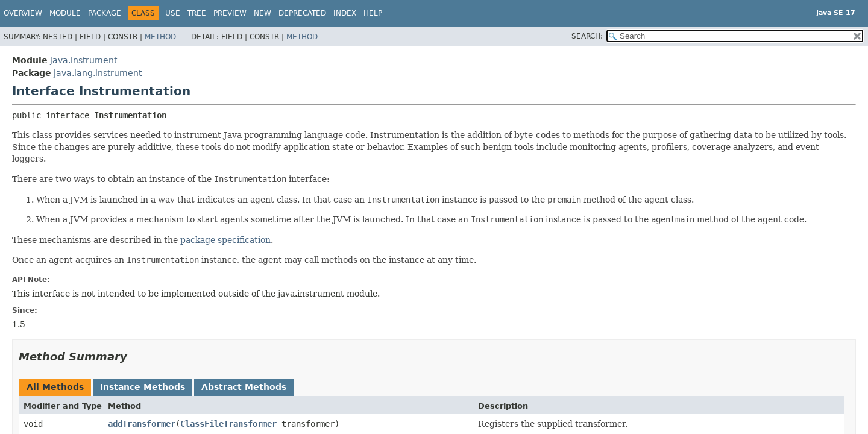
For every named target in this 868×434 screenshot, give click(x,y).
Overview (23, 13)
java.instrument (83, 60)
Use (173, 13)
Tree (197, 13)
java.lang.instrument (98, 73)
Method (160, 37)
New (263, 13)
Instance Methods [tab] (143, 387)
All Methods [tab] (55, 387)
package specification (225, 240)
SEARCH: (587, 36)
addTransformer (142, 424)
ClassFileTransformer (228, 424)
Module (65, 13)
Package (105, 13)
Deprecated (302, 13)
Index (345, 13)
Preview (230, 13)
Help (373, 13)
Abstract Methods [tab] (244, 387)
